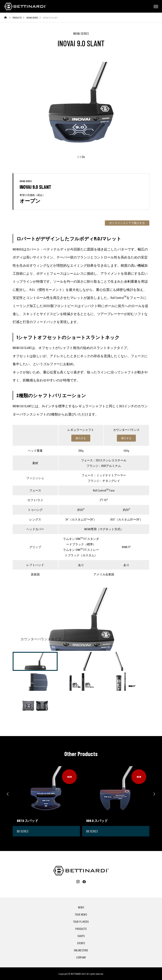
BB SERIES (23, 831)
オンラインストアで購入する (127, 223)
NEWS (81, 907)
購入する (81, 438)
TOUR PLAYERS (81, 922)
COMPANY (81, 957)
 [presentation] (156, 794)
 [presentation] (6, 794)
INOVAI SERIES (81, 33)
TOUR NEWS (81, 915)
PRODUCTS (81, 929)
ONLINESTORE (81, 950)
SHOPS (81, 936)
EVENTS (81, 943)
